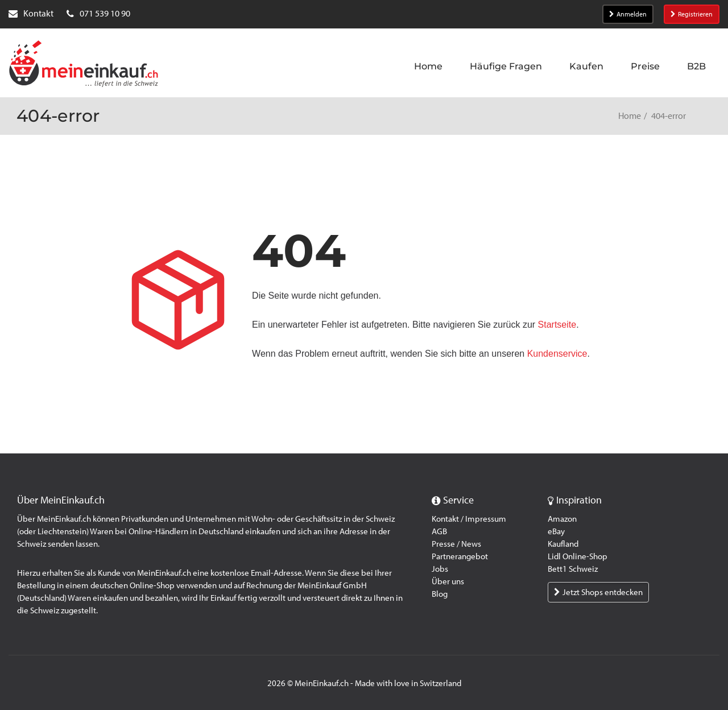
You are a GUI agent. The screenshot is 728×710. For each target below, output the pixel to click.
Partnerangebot (460, 556)
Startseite (557, 325)
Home (630, 116)
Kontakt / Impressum (469, 519)
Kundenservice (557, 354)
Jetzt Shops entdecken (598, 592)
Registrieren (692, 14)
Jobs (440, 569)
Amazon (562, 519)
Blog (440, 594)
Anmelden (628, 14)
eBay (556, 531)
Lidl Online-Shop (578, 556)
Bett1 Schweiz (573, 569)
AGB (439, 531)
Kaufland (563, 544)
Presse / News (456, 544)
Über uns (448, 581)
